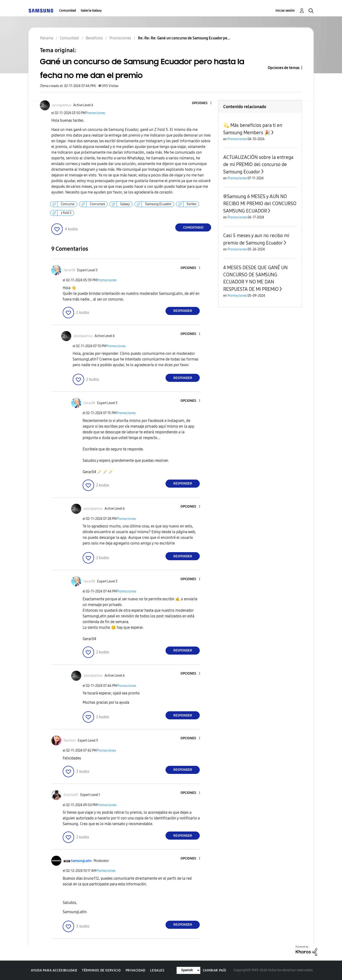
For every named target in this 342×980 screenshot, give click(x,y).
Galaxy (125, 204)
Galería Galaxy (91, 11)
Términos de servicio (101, 970)
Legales (157, 970)
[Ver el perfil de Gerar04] (69, 270)
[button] (203, 103)
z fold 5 (66, 213)
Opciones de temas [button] (284, 68)
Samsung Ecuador (158, 204)
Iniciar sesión (285, 11)
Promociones (95, 113)
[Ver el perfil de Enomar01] (71, 795)
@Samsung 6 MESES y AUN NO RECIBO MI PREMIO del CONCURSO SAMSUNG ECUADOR (260, 204)
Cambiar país (215, 970)
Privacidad (135, 970)
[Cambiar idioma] (188, 970)
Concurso (68, 204)
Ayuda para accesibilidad (54, 970)
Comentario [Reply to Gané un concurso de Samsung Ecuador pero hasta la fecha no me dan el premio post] (193, 228)
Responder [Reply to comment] (183, 311)
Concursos (97, 204)
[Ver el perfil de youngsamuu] (62, 105)
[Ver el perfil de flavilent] (70, 741)
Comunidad (68, 11)
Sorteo (192, 204)
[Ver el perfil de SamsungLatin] (81, 861)
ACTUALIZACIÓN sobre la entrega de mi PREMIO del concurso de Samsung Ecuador (258, 164)
